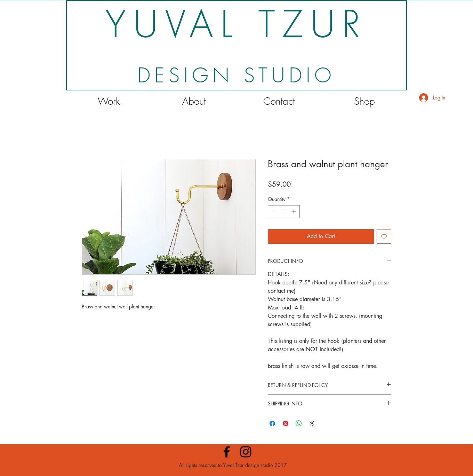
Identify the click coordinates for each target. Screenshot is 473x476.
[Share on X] (312, 423)
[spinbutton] (284, 212)
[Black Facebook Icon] (227, 452)
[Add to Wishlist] (384, 236)
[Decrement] (273, 212)
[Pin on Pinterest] (286, 423)
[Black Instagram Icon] (246, 452)
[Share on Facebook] (272, 423)
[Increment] (294, 212)
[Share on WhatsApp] (299, 423)
